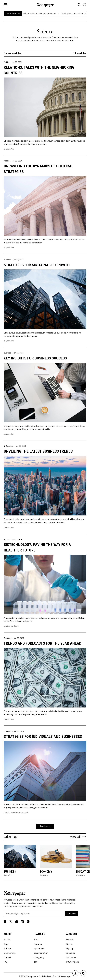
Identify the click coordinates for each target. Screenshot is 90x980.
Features (38, 944)
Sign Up (70, 949)
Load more (45, 826)
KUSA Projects (73, 962)
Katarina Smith (12, 626)
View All (78, 837)
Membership (10, 953)
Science (7, 539)
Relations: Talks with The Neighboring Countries (39, 70)
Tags (6, 944)
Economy (7, 638)
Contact (7, 958)
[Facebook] (5, 922)
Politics (7, 62)
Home (36, 940)
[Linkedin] (22, 922)
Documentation (41, 953)
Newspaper (31, 976)
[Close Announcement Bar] (85, 14)
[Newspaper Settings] (83, 973)
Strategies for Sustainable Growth (37, 265)
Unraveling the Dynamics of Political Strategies (38, 169)
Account (70, 940)
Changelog (39, 958)
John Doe (10, 149)
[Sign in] (85, 5)
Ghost (55, 976)
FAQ (6, 962)
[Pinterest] (28, 922)
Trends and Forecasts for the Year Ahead (43, 643)
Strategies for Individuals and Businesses (43, 736)
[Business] (20, 856)
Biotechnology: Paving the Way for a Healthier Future (37, 547)
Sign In (69, 944)
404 (35, 962)
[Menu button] (6, 5)
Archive (7, 940)
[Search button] (79, 5)
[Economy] (56, 856)
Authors (7, 949)
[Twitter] (11, 922)
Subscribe (71, 914)
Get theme (71, 958)
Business (7, 260)
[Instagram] (17, 922)
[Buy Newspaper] (75, 973)
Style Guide (39, 949)
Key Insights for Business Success (35, 358)
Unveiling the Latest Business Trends (38, 451)
